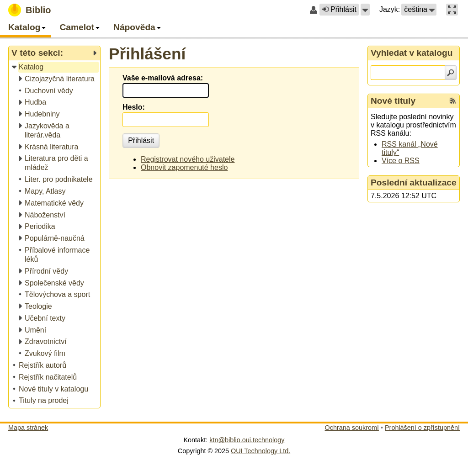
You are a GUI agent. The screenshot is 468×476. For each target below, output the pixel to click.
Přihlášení (147, 54)
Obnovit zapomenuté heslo (184, 167)
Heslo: (134, 107)
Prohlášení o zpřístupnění (422, 428)
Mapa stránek (28, 428)
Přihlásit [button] (339, 9)
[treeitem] (55, 67)
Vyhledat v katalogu (412, 53)
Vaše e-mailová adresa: (163, 78)
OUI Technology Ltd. (261, 451)
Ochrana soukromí (352, 428)
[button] (365, 10)
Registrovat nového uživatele (188, 159)
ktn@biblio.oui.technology (247, 440)
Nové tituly (393, 101)
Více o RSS (401, 161)
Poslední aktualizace (414, 182)
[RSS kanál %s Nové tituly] (453, 101)
